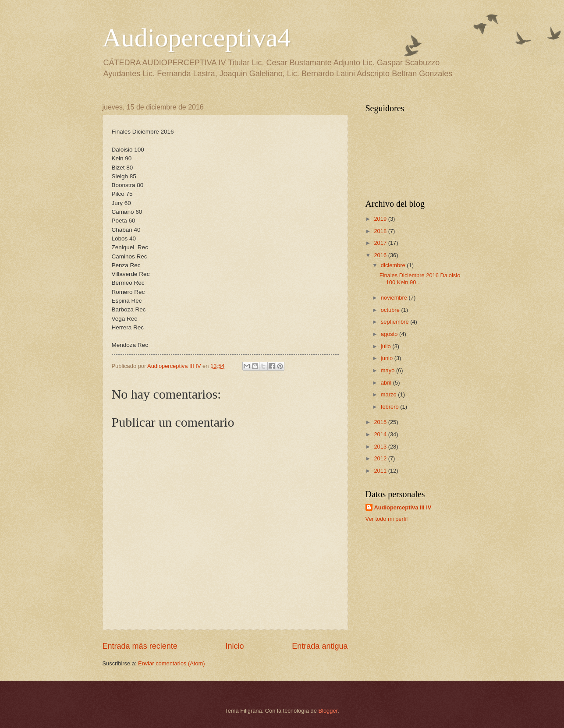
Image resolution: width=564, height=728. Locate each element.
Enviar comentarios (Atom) (171, 663)
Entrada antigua (320, 646)
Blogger (328, 711)
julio (387, 346)
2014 (381, 434)
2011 (381, 471)
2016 (381, 255)
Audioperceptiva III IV (403, 507)
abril (387, 383)
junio (388, 358)
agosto (390, 334)
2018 (381, 231)
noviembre (395, 298)
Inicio (234, 646)
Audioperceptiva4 (197, 38)
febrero (390, 407)
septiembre (396, 322)
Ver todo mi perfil (387, 519)
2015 (381, 422)
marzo (389, 394)
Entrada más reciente (140, 646)
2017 (381, 243)
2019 (381, 219)
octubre (391, 310)
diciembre (394, 265)
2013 (381, 447)
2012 (381, 458)
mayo (388, 370)
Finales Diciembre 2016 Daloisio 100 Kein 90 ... (420, 279)
